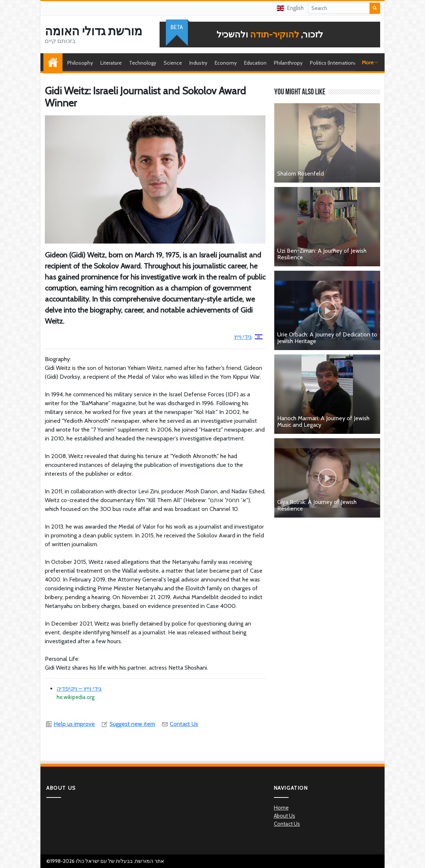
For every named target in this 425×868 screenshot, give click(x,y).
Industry (198, 63)
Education (255, 63)
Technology (143, 63)
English (290, 8)
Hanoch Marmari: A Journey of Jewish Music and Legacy (323, 422)
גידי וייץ (248, 337)
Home (55, 63)
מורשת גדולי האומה (94, 31)
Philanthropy (288, 63)
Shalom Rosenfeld (301, 174)
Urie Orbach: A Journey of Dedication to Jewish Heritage (327, 338)
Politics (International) (335, 63)
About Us (285, 816)
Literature (111, 63)
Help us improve (70, 724)
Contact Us (180, 724)
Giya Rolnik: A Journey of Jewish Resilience (317, 505)
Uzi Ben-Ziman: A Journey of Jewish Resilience (322, 254)
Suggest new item (128, 724)
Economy (226, 63)
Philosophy (80, 63)
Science (173, 63)
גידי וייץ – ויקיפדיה (79, 689)
